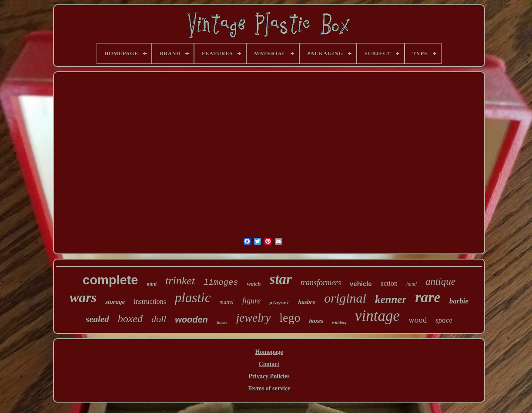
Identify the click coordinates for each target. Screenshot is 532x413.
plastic (193, 298)
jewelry (253, 318)
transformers (321, 283)
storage (115, 302)
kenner (391, 299)
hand (412, 284)
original (345, 298)
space (444, 320)
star (281, 279)
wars (83, 297)
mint (152, 284)
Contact (269, 364)
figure (251, 301)
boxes (316, 321)
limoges (221, 283)
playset (279, 303)
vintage (377, 316)
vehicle (361, 284)
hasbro (307, 302)
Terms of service (269, 388)
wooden (191, 320)
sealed (97, 319)
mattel (226, 302)
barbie (459, 301)
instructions (150, 301)
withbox (339, 322)
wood (418, 320)
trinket (180, 281)
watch (254, 284)
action (389, 283)
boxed (130, 319)
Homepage (269, 352)
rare (428, 297)
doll (159, 319)
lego (290, 318)
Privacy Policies (269, 376)
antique (440, 281)
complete (110, 280)
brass (222, 322)
